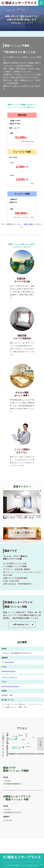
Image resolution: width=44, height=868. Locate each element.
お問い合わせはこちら (21, 625)
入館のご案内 (28, 224)
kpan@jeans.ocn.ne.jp (9, 671)
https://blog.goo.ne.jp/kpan (10, 686)
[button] (6, 517)
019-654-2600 (9, 662)
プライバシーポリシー (9, 677)
